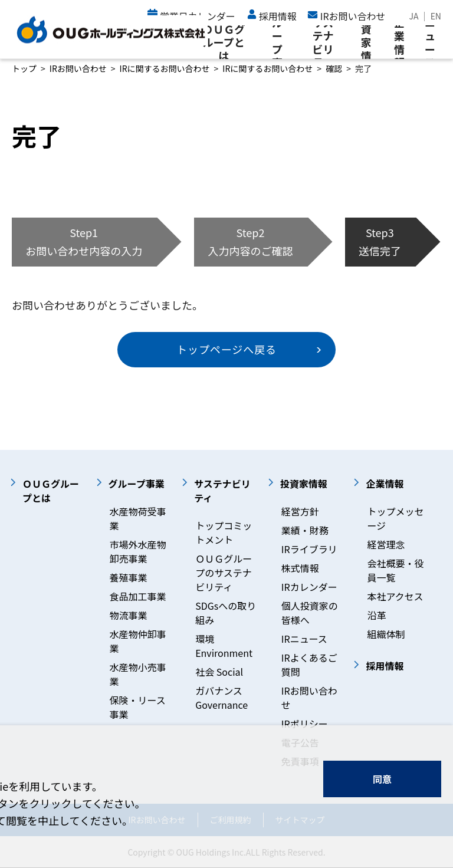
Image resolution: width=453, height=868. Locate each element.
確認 (334, 68)
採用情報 (278, 16)
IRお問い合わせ (78, 68)
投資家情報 (366, 42)
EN (436, 16)
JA (414, 16)
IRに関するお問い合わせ (165, 68)
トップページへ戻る (226, 349)
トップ (24, 68)
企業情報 (399, 42)
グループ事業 (277, 42)
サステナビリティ (323, 42)
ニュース (430, 42)
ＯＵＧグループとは (224, 42)
